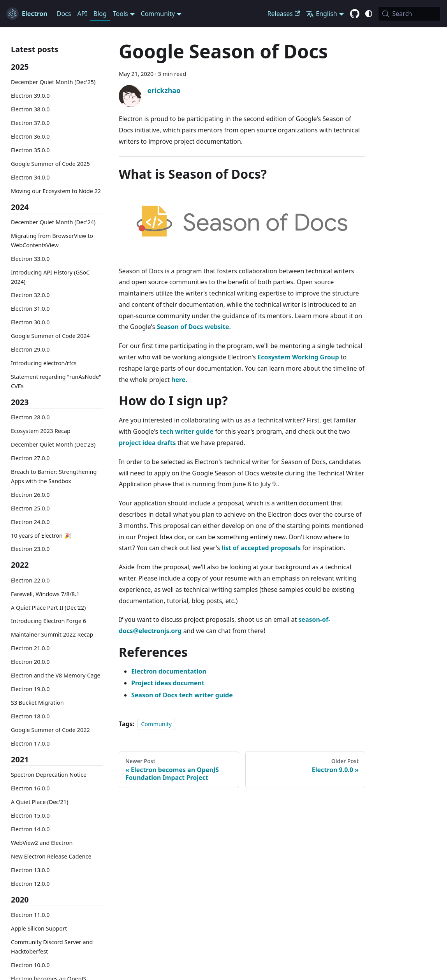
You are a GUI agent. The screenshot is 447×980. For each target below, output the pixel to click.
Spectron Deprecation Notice (49, 775)
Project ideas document (168, 683)
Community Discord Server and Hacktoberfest (52, 947)
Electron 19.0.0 (30, 689)
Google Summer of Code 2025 (50, 164)
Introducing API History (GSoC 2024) (50, 277)
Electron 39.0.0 (30, 96)
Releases (284, 14)
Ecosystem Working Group (298, 357)
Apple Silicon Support (39, 928)
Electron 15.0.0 (30, 815)
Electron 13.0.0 (30, 870)
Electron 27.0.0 (30, 458)
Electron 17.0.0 (30, 743)
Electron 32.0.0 (30, 295)
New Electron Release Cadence (51, 856)
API (82, 14)
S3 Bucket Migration (37, 703)
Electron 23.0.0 (30, 549)
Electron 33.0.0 (30, 259)
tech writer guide (187, 431)
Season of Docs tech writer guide (182, 695)
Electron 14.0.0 (30, 829)
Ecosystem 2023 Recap (41, 431)
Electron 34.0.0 (30, 177)
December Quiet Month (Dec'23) (53, 444)
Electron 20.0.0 (30, 662)
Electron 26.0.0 (30, 495)
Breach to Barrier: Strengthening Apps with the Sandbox (54, 476)
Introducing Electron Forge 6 (48, 621)
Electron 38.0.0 (30, 109)
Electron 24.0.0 (30, 522)
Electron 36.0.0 (30, 136)
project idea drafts (147, 443)
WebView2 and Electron (42, 843)
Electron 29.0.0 (30, 349)
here (178, 380)
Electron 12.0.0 (30, 884)
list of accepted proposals (261, 548)
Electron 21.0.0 (30, 648)
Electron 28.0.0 (30, 417)
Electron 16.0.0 (30, 788)
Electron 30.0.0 (30, 322)
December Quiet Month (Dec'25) (53, 82)
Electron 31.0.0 (30, 309)
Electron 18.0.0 (30, 716)
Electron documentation (169, 671)
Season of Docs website (193, 327)
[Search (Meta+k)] (409, 14)
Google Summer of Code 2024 (50, 336)
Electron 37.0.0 (30, 123)
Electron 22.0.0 (30, 580)
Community (156, 724)
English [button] (321, 14)
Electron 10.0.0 (30, 965)
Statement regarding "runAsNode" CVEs (56, 381)
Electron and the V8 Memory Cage (56, 675)
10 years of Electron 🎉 (41, 536)
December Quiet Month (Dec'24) (53, 222)
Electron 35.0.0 (30, 150)
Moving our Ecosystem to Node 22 (56, 191)
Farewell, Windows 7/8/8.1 (45, 594)
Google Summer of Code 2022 (50, 730)
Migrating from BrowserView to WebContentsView (52, 240)
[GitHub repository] (355, 14)
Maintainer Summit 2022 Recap (52, 634)
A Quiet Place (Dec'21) (40, 802)
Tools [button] (121, 14)
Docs (64, 14)
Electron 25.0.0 (30, 508)
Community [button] (158, 14)
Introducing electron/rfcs (44, 363)
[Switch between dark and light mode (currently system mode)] (369, 14)
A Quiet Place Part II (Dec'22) (48, 608)
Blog (100, 14)
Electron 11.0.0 (30, 915)
